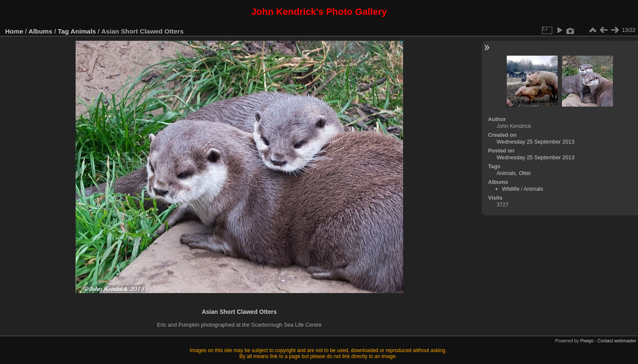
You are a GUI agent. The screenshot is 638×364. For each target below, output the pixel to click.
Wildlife (511, 189)
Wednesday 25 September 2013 (535, 142)
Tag (63, 31)
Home (14, 31)
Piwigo (587, 341)
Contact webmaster (617, 341)
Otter (525, 173)
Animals (83, 31)
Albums (40, 31)
